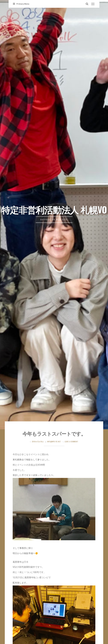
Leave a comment (71, 442)
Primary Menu (21, 4)
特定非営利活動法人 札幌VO (54, 209)
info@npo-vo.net (54, 442)
